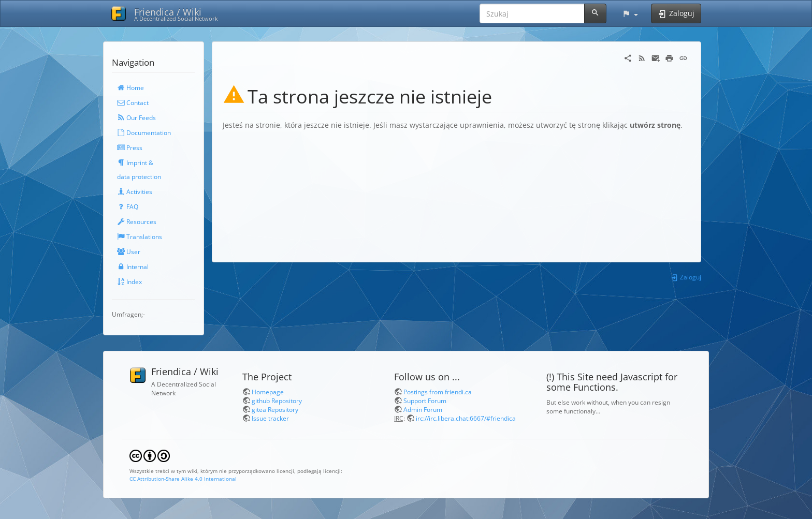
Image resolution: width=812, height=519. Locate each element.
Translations (140, 236)
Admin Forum (423, 409)
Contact (133, 102)
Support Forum (425, 401)
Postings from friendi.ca (438, 392)
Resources (137, 221)
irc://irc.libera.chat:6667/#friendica (466, 418)
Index (129, 281)
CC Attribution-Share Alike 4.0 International (183, 479)
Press (130, 147)
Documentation (144, 132)
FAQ (128, 206)
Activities (135, 191)
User (129, 251)
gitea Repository (275, 409)
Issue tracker (270, 418)
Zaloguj (686, 277)
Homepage (268, 392)
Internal (133, 266)
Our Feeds (136, 117)
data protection (139, 176)
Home (130, 87)
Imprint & (135, 162)
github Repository (277, 401)
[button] (630, 13)
